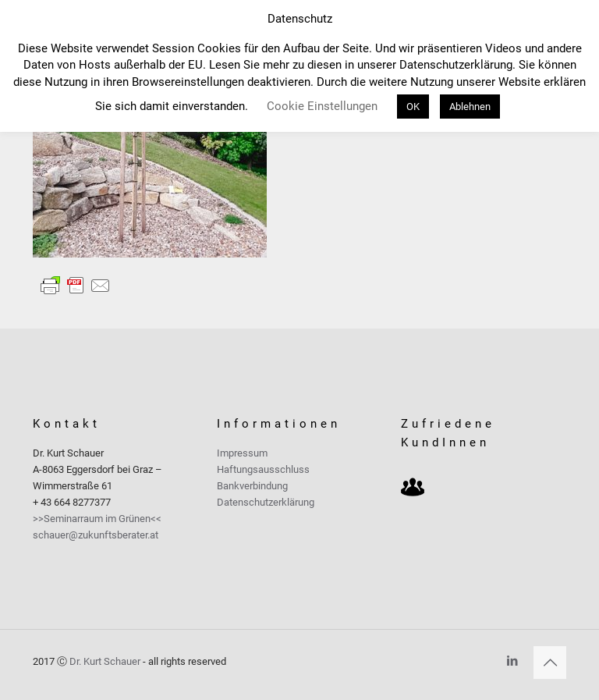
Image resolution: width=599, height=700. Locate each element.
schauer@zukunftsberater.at (96, 535)
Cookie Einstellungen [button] (322, 106)
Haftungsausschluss (263, 469)
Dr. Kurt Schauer (105, 661)
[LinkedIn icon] (512, 661)
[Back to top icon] (550, 663)
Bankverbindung (252, 486)
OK (413, 107)
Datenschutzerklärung (266, 502)
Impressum (242, 453)
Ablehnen (470, 107)
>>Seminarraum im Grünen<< (97, 519)
